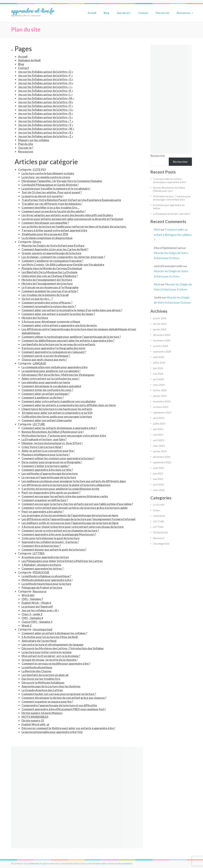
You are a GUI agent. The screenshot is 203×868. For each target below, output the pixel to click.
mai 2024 (158, 374)
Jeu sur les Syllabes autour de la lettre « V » (46, 125)
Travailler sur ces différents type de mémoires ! (52, 204)
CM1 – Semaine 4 (32, 618)
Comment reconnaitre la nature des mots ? (49, 306)
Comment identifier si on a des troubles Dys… (51, 208)
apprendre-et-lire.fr (33, 10)
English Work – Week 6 (36, 603)
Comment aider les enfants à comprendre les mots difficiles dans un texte (69, 405)
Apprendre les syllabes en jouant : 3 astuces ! (50, 542)
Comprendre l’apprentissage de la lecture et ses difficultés (59, 705)
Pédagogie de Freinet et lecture (42, 588)
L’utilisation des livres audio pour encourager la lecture (57, 417)
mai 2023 (158, 435)
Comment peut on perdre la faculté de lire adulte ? (54, 211)
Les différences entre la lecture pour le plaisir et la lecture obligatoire (66, 485)
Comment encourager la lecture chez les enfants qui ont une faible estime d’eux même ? (77, 504)
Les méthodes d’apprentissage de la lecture (50, 474)
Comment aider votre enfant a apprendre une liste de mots (59, 325)
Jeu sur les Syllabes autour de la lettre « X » (46, 133)
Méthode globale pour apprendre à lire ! (47, 580)
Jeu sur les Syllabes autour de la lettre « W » (46, 129)
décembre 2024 (162, 335)
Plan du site (162, 13)
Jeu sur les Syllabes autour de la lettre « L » (45, 95)
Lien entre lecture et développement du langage (52, 645)
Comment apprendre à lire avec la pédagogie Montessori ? (59, 534)
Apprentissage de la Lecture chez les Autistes (51, 686)
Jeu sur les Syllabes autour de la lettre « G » (46, 79)
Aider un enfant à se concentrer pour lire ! (48, 451)
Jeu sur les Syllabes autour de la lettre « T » (46, 121)
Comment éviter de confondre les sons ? (47, 390)
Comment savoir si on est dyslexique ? (46, 356)
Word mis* (28, 595)
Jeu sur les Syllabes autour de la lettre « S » (45, 117)
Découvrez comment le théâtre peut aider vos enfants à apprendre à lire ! (68, 728)
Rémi (157, 229)
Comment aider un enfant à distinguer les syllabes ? (54, 633)
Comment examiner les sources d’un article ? (50, 291)
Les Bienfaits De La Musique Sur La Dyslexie (49, 272)
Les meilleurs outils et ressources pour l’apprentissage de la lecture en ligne (70, 523)
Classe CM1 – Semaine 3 (37, 622)
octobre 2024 (161, 346)
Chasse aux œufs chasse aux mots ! (44, 360)
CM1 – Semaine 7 (32, 599)
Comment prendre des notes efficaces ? (47, 303)
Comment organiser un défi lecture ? (45, 500)
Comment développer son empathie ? (45, 223)
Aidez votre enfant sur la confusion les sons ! (51, 379)
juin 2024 (158, 368)
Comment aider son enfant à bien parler (47, 420)
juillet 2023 (159, 423)
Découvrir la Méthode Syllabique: (43, 683)
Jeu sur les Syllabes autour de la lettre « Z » (46, 136)
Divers (37, 242)
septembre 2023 (162, 412)
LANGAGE (39, 363)
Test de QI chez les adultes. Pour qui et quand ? (52, 192)
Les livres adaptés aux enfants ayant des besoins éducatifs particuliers (67, 215)
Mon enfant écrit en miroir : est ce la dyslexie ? (51, 656)
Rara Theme (101, 864)
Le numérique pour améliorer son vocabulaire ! (51, 371)
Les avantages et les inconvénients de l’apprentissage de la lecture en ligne (70, 515)
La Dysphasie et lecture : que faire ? (44, 439)
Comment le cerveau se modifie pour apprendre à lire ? (56, 664)
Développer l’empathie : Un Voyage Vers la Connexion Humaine (62, 181)
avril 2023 (159, 440)
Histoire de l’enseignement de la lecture (47, 284)
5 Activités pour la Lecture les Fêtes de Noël (50, 637)
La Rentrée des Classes (36, 671)
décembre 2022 (162, 457)
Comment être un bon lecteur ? (41, 546)
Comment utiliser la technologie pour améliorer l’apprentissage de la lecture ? (71, 337)
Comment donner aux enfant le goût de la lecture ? (54, 550)
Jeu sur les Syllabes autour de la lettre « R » (46, 114)
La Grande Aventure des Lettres (42, 690)
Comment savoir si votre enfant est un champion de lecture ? (60, 531)
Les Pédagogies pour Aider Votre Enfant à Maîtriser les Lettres (62, 561)
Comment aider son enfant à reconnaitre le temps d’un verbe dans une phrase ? (72, 310)
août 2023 (159, 418)
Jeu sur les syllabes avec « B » (40, 610)
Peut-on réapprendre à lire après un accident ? (51, 493)
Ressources (184, 13)
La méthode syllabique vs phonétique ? (46, 576)
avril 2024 (159, 379)
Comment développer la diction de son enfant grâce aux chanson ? (64, 698)
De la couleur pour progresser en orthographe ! (52, 462)
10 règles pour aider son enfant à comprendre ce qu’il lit (57, 413)
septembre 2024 (162, 351)
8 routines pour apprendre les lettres (45, 557)
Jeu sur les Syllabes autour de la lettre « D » (46, 72)
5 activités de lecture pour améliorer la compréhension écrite (60, 489)
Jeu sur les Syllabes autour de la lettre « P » (46, 106)
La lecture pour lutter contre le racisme (47, 652)
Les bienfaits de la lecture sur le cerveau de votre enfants (58, 344)
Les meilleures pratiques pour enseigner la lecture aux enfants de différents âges (74, 481)
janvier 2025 (160, 329)
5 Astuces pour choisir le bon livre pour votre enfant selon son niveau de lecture (73, 527)
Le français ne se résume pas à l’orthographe (50, 287)
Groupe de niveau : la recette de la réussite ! (50, 660)
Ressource (40, 591)
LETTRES (39, 553)
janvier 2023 (160, 451)
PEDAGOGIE (41, 572)
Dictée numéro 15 (33, 721)
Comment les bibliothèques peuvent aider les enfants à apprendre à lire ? (68, 341)
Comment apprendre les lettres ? (43, 569)
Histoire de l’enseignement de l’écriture (47, 280)
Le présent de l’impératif (37, 607)
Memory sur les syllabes (34, 140)
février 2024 (160, 390)
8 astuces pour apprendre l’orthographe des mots (53, 348)
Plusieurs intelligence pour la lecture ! (46, 455)
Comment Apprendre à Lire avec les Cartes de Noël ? (55, 249)
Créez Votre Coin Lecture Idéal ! (42, 447)
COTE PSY (39, 170)
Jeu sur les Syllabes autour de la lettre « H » (46, 83)
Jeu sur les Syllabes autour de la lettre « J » (45, 87)
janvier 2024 (160, 396)
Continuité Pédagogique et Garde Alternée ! (50, 185)
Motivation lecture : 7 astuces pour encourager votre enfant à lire (64, 436)
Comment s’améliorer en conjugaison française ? (52, 261)
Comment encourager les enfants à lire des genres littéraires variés (65, 496)
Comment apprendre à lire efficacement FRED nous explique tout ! (64, 709)
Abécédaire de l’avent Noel (39, 641)
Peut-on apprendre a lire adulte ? (43, 512)
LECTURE (39, 424)
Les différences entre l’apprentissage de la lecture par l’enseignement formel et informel (79, 519)
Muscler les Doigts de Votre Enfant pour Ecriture (53, 246)
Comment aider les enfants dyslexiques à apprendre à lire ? (59, 428)
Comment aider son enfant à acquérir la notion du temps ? (58, 314)
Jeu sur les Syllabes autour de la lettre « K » (46, 91)
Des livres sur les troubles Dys (41, 679)
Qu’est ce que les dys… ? (37, 299)
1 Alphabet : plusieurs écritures (41, 565)
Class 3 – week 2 (32, 614)
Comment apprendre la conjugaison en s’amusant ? (54, 352)
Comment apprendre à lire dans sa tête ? (47, 470)
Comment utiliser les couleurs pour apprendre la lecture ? (58, 458)
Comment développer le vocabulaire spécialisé (51, 386)
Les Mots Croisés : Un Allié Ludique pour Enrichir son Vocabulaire (63, 265)
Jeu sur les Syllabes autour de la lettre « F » (45, 76)
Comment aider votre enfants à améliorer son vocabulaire (59, 401)
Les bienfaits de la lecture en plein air (45, 675)
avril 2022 (159, 484)
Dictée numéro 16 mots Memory (42, 713)
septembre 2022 (162, 462)
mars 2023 (159, 446)
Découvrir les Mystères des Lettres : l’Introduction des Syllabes (63, 648)
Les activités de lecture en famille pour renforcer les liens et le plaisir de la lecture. (74, 227)
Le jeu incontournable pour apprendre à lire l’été (52, 732)
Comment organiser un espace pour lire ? (47, 702)
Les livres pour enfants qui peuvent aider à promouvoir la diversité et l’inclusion (72, 219)
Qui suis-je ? (124, 13)
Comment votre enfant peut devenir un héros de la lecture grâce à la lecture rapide (75, 508)
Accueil (92, 13)
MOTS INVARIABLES (35, 717)
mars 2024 (159, 385)
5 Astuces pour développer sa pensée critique (51, 322)
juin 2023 (158, 429)
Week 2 (26, 626)
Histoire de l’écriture (35, 318)
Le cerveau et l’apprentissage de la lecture (49, 477)
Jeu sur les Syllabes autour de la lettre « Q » (46, 110)
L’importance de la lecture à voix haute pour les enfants (57, 409)
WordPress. (127, 864)
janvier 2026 (160, 318)
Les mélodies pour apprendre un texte (46, 382)
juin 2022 (158, 473)
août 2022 (159, 468)
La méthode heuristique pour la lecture (46, 584)
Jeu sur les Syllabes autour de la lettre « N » (46, 102)
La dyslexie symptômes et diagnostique (47, 238)
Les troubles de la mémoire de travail (45, 295)
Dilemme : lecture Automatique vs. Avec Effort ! (52, 443)
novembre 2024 (162, 340)
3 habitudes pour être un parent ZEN (45, 234)
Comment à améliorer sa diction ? (43, 398)
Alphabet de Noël (29, 60)
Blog (106, 13)
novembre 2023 (162, 401)
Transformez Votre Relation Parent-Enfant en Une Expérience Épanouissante (71, 200)
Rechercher (158, 156)
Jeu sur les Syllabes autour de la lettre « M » (46, 98)
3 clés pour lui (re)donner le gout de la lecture (51, 538)
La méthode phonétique (37, 667)
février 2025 (160, 324)
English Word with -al (35, 724)
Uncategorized (43, 629)
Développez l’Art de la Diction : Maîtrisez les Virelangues (58, 375)
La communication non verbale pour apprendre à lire (55, 367)
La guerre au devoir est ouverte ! (43, 196)
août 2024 (159, 357)
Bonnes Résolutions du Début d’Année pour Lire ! (53, 432)
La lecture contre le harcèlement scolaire (48, 173)
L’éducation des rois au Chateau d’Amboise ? (50, 276)
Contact (143, 13)
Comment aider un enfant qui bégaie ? (46, 394)
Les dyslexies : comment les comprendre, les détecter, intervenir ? (63, 257)
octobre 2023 (161, 407)
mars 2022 (159, 490)
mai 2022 (158, 479)
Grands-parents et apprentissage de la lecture (51, 253)
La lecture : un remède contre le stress (46, 177)
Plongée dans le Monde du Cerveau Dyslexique (52, 268)
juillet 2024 (159, 363)
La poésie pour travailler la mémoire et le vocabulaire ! (56, 189)
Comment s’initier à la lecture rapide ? (46, 466)
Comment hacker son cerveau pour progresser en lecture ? (59, 694)
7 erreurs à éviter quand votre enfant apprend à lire (54, 230)
